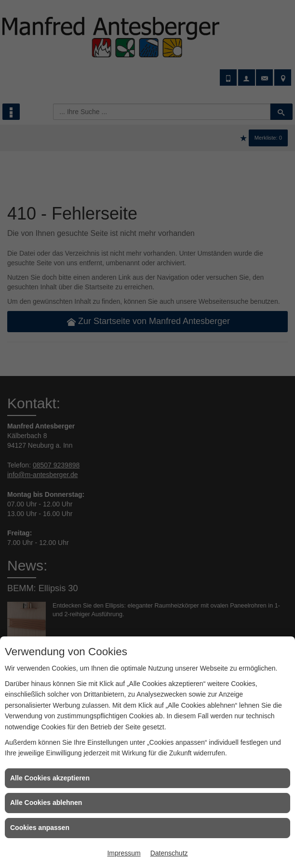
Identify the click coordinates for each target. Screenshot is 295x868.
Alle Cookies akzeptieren (50, 778)
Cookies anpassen (40, 828)
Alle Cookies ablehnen (46, 803)
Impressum (124, 853)
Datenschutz (169, 853)
